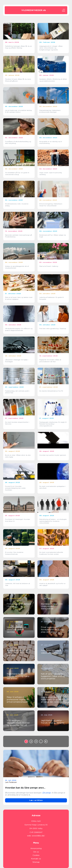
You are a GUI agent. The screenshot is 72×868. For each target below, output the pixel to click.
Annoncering (36, 848)
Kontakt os (36, 859)
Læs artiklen (36, 800)
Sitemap (36, 862)
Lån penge (46, 793)
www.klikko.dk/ (38, 836)
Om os (36, 852)
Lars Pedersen (11, 782)
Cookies (36, 855)
